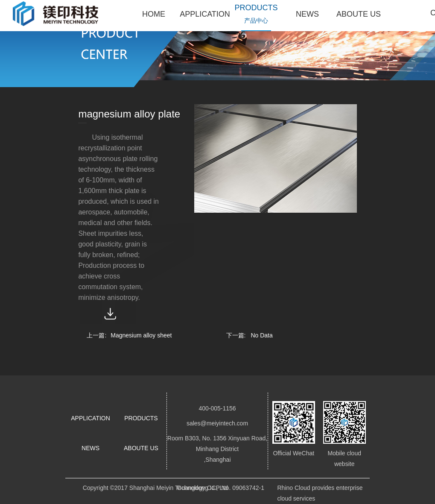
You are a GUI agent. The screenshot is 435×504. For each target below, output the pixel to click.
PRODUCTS (141, 418)
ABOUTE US (141, 448)
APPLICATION (91, 418)
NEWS (91, 448)
